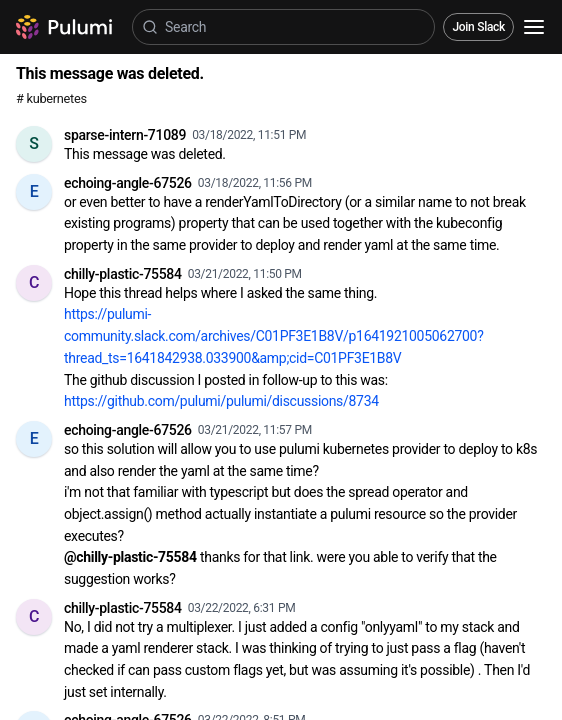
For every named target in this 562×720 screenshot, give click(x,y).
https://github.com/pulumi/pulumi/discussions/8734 (221, 401)
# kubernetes (51, 98)
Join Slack (478, 27)
